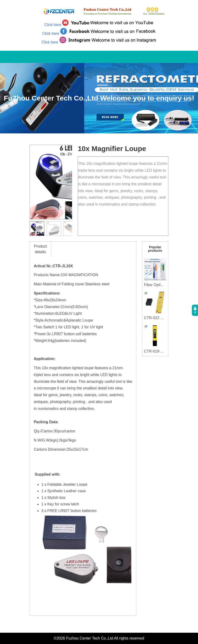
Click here (53, 25)
